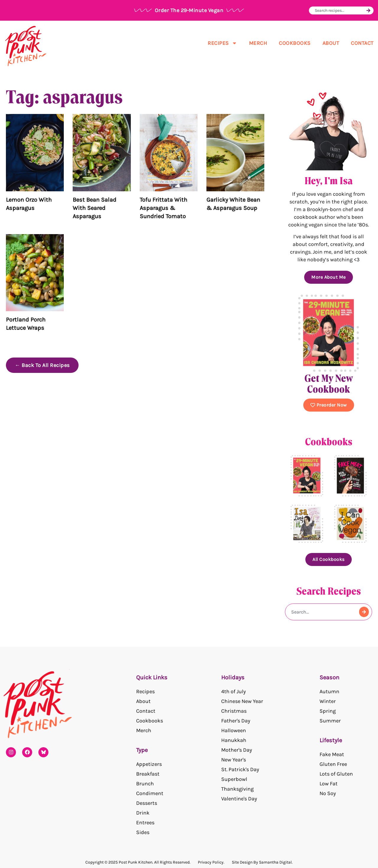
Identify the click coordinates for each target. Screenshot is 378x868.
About (331, 43)
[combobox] (340, 10)
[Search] (368, 10)
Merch (258, 43)
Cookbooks (295, 43)
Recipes (222, 43)
